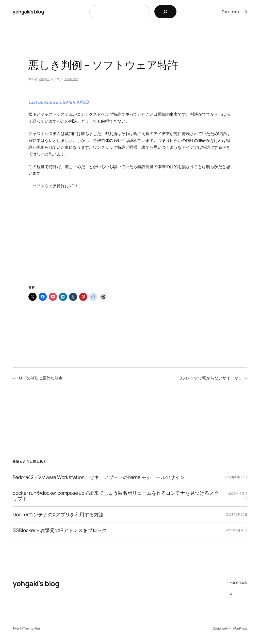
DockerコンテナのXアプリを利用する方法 (58, 515)
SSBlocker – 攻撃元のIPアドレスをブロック (60, 530)
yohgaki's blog (28, 12)
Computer (71, 79)
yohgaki (44, 79)
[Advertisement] (130, 243)
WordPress (240, 628)
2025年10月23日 (236, 477)
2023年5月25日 (237, 514)
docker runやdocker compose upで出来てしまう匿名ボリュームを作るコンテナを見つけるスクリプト (116, 496)
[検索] (165, 12)
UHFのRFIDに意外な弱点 (41, 378)
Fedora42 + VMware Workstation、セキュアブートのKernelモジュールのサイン (99, 477)
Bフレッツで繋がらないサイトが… (210, 378)
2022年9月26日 (236, 530)
